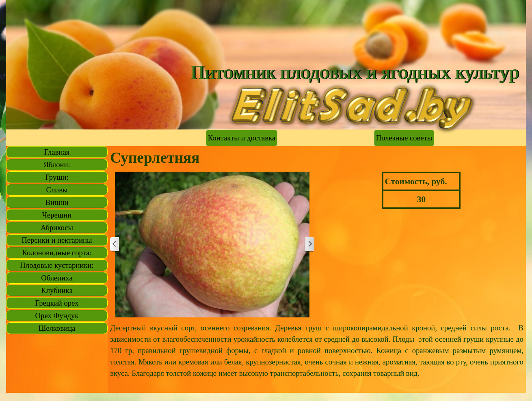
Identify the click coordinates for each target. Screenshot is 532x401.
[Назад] (115, 245)
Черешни (57, 215)
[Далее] (309, 245)
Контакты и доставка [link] (242, 138)
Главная (57, 152)
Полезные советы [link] (404, 138)
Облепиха (57, 278)
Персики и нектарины (57, 240)
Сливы (57, 190)
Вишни (57, 202)
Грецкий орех (57, 303)
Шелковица (57, 328)
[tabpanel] (317, 356)
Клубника (57, 290)
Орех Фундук (57, 316)
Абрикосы (57, 227)
